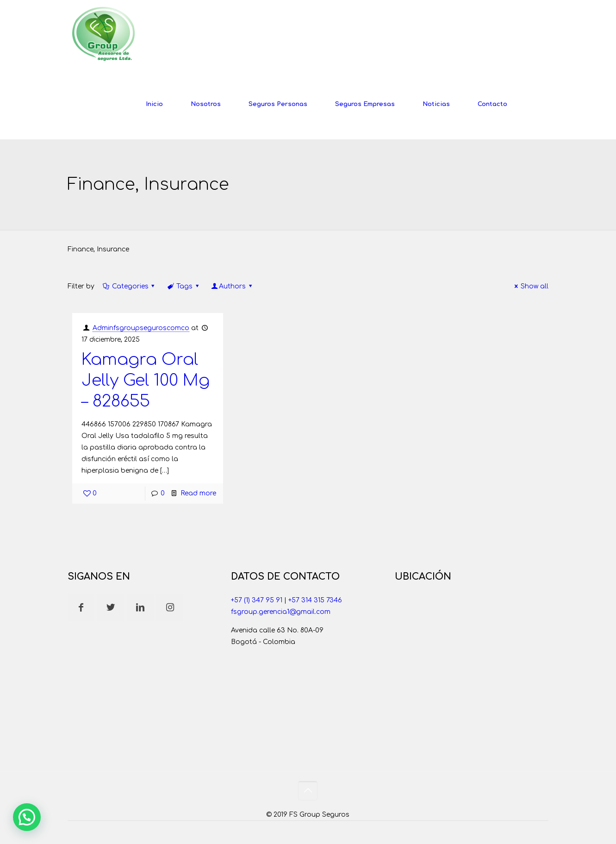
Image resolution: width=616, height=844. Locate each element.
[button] (27, 817)
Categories (129, 286)
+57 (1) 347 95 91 (257, 600)
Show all (530, 286)
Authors (232, 286)
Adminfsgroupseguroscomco (141, 328)
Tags (184, 286)
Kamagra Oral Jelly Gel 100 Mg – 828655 (146, 380)
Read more (198, 493)
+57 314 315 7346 (315, 600)
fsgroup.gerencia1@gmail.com (281, 612)
